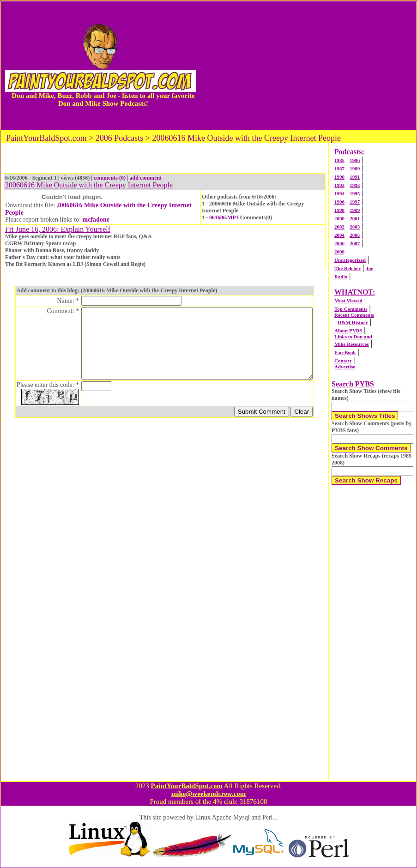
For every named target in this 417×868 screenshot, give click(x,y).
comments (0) (110, 178)
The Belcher (347, 268)
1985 (339, 160)
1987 (339, 169)
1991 (355, 177)
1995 (355, 193)
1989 (355, 169)
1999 (355, 210)
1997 (355, 202)
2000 (339, 218)
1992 (339, 185)
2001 (355, 218)
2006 (339, 243)
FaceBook (345, 352)
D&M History (353, 322)
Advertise (345, 367)
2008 (339, 252)
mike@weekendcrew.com (209, 794)
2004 (339, 235)
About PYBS (348, 331)
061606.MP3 (224, 217)
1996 (339, 202)
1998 (339, 210)
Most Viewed (348, 301)
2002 (339, 227)
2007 (355, 243)
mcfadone (96, 220)
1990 (339, 177)
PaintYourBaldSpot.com (186, 786)
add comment (146, 178)
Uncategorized (350, 260)
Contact (343, 361)
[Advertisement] (308, 66)
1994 (339, 193)
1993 (355, 185)
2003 (355, 227)
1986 (355, 160)
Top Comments (351, 309)
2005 (355, 235)
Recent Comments (354, 315)
